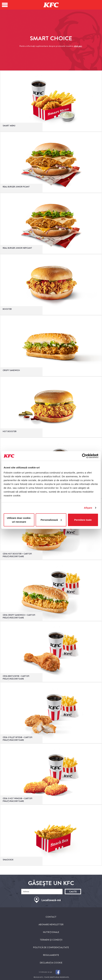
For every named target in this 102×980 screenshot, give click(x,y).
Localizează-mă (51, 900)
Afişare (88, 508)
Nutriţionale (51, 932)
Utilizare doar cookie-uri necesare (19, 520)
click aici (78, 46)
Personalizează (51, 520)
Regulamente (51, 955)
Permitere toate (83, 520)
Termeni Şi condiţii (51, 940)
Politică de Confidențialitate (51, 947)
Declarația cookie (51, 963)
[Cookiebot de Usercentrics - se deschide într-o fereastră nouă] (84, 456)
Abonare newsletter (51, 924)
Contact (51, 917)
